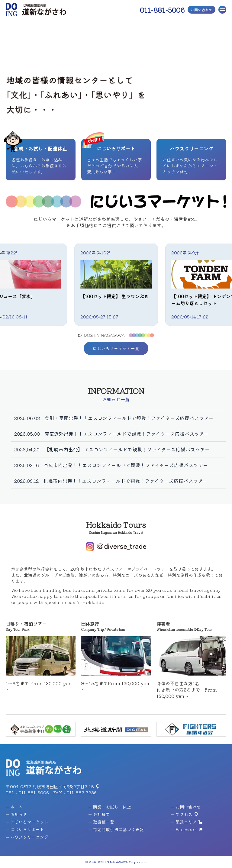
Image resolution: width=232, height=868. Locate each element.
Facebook (184, 829)
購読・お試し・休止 (110, 807)
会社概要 (99, 814)
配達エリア (184, 822)
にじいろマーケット (27, 822)
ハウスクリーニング (27, 837)
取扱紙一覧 (101, 822)
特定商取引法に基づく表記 (116, 829)
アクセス (182, 814)
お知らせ (16, 814)
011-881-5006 (162, 10)
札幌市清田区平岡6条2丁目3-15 (63, 786)
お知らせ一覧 (116, 399)
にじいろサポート (25, 829)
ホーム (14, 807)
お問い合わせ (201, 10)
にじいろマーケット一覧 (116, 348)
